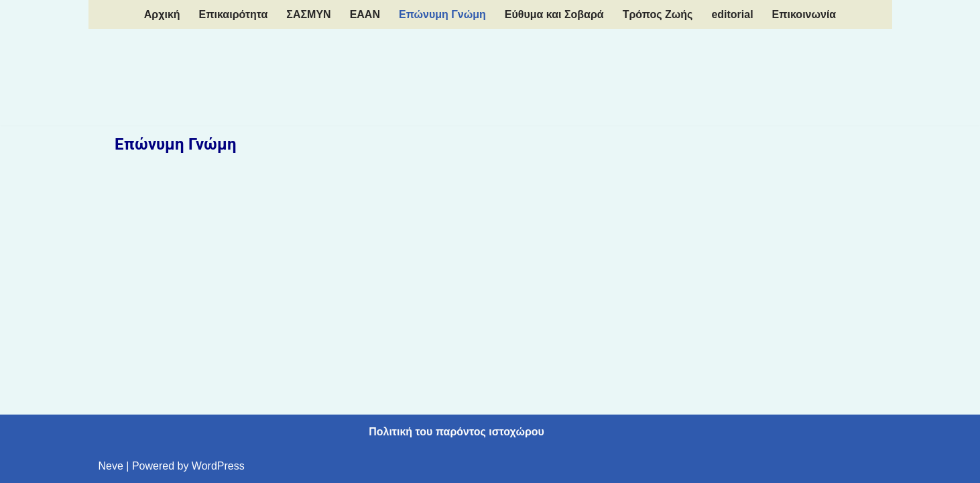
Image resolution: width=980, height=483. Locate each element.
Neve (111, 466)
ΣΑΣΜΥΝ (308, 14)
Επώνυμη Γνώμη (442, 14)
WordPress (218, 466)
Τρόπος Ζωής (658, 14)
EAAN (365, 14)
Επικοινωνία (804, 14)
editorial (732, 14)
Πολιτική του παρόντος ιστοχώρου (456, 432)
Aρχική (162, 14)
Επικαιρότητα (234, 14)
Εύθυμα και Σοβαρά (554, 14)
